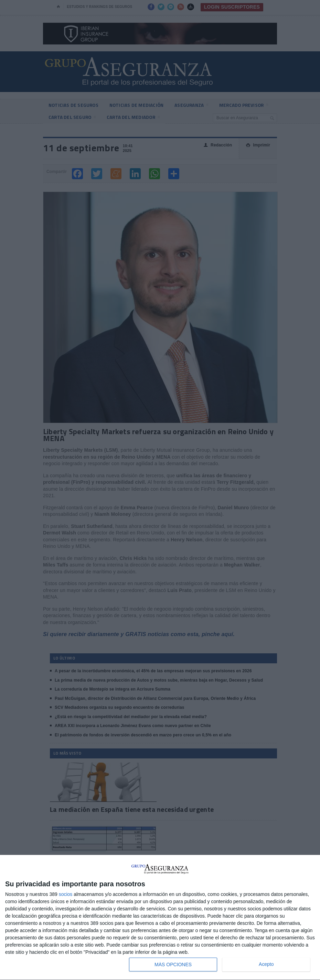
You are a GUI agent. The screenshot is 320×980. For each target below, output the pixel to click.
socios (66, 894)
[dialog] (160, 918)
